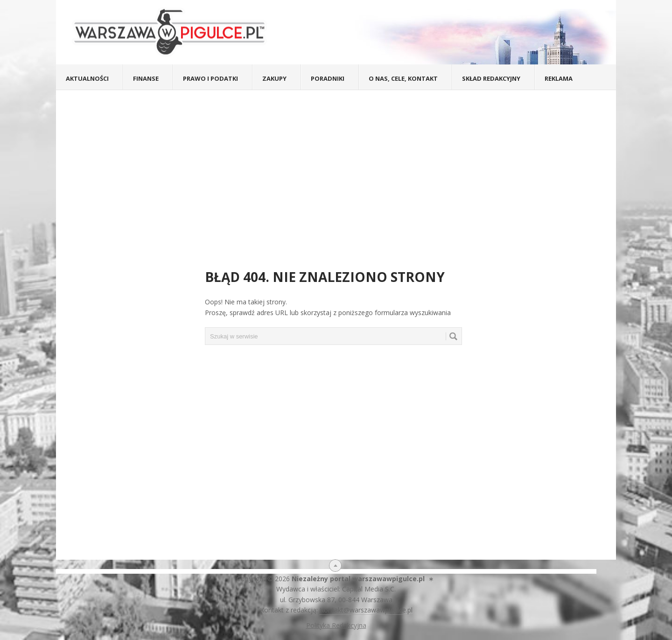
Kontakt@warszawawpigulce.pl (366, 610)
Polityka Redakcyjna (336, 625)
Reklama (559, 78)
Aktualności (87, 78)
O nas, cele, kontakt (403, 78)
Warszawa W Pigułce (173, 32)
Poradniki (328, 78)
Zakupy (274, 78)
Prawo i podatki (210, 78)
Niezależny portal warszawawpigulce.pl (358, 579)
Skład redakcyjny (491, 78)
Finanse (146, 78)
